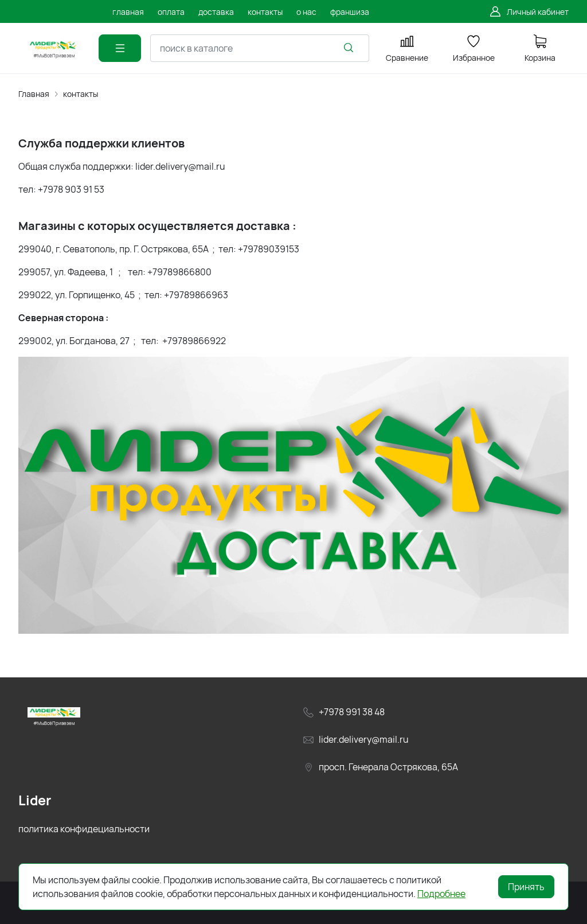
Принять (526, 887)
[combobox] (260, 48)
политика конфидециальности (84, 829)
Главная (34, 94)
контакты (81, 94)
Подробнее (441, 894)
